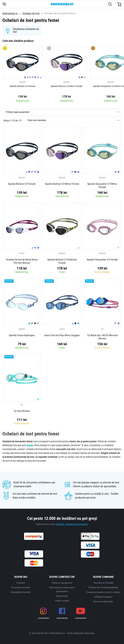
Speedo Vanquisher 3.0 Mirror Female (102, 185)
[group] (22, 75)
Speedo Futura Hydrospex (22, 335)
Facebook (71, 524)
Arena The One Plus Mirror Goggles (62, 335)
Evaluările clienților (21, 592)
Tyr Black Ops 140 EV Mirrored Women (102, 337)
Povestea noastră (21, 587)
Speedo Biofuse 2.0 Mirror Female (62, 184)
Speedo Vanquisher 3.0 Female (102, 260)
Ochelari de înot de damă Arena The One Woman (22, 261)
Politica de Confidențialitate (103, 587)
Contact (21, 583)
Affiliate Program (103, 597)
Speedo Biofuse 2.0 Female (22, 184)
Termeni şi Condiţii (103, 583)
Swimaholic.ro (10, 13)
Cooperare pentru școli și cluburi (103, 592)
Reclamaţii (62, 596)
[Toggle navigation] (4, 4)
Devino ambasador (103, 602)
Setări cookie (62, 601)
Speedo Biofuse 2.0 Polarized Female (62, 261)
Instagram (82, 524)
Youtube (60, 524)
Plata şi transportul (62, 583)
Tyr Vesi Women (22, 411)
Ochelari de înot (31, 13)
